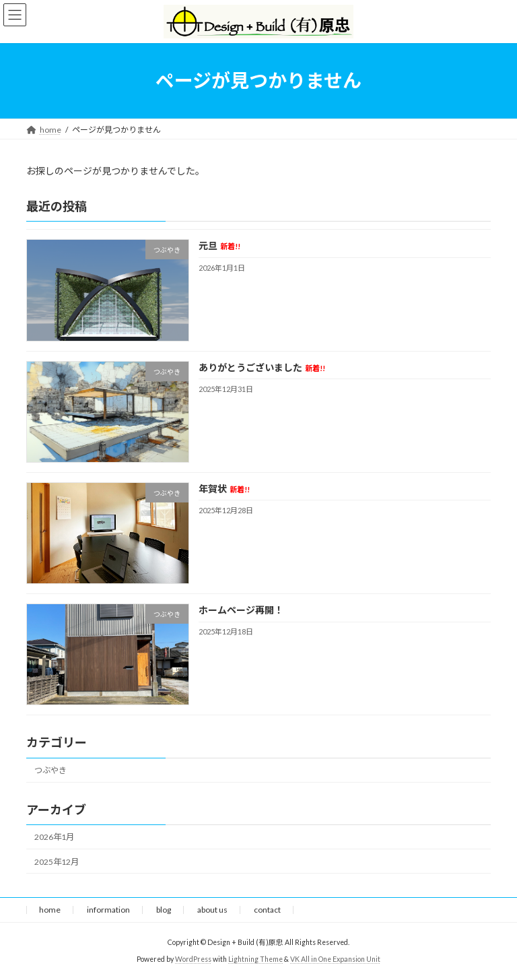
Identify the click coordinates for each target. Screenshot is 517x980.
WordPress (193, 959)
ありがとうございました (262, 367)
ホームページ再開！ (241, 610)
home (50, 910)
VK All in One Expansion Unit (335, 959)
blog (164, 910)
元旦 (219, 246)
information (108, 910)
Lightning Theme (255, 959)
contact (267, 910)
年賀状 (224, 489)
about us (212, 910)
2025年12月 (57, 861)
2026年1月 (54, 837)
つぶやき (50, 770)
